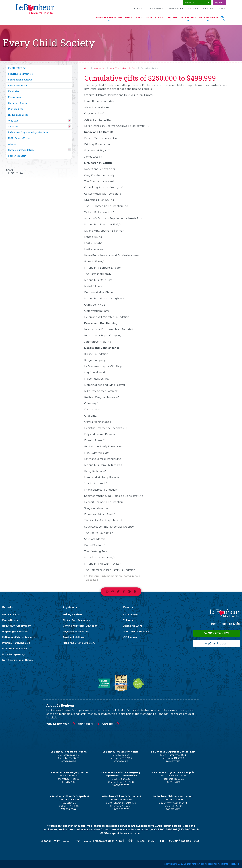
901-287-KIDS (217, 633)
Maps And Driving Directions (79, 643)
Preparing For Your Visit (16, 631)
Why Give (13, 121)
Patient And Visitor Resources (19, 637)
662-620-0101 (173, 809)
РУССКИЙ (174, 841)
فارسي (88, 841)
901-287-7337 (173, 761)
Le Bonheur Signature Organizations (28, 132)
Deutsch (109, 841)
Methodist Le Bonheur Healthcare (161, 714)
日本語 (141, 841)
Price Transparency (14, 654)
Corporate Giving (17, 103)
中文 (77, 841)
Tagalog (186, 841)
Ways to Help (100, 68)
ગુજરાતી (120, 841)
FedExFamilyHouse (19, 138)
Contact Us (140, 8)
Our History (86, 724)
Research (193, 8)
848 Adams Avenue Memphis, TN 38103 (69, 757)
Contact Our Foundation (21, 150)
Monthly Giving (17, 68)
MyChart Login (217, 643)
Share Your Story (17, 156)
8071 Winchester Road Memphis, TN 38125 (173, 777)
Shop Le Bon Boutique (20, 80)
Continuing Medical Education (80, 626)
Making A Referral (73, 614)
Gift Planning (131, 637)
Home (87, 68)
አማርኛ (56, 841)
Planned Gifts (16, 109)
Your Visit (171, 17)
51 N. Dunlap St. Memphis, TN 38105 (121, 757)
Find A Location (11, 614)
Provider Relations (73, 637)
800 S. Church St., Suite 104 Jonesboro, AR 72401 (121, 804)
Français (98, 841)
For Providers (157, 8)
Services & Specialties (109, 17)
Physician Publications (76, 631)
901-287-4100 (69, 782)
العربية (67, 841)
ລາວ (162, 841)
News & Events (176, 8)
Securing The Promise (20, 74)
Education (208, 8)
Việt (196, 841)
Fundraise (14, 91)
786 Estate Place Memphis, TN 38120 (69, 777)
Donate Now (130, 614)
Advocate (13, 144)
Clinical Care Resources (76, 620)
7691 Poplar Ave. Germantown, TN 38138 (121, 781)
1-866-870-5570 (121, 785)
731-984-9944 (69, 809)
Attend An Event (133, 626)
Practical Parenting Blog (16, 643)
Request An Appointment (17, 626)
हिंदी (130, 841)
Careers (222, 8)
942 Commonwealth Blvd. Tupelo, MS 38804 (173, 804)
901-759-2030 (173, 782)
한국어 (152, 841)
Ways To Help (188, 17)
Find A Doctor (134, 17)
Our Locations (154, 17)
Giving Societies (130, 68)
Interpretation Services (16, 649)
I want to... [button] (190, 3)
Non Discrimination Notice (18, 660)
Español (46, 841)
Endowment (15, 97)
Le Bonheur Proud (18, 85)
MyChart (219, 3)
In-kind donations (18, 115)
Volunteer (14, 126)
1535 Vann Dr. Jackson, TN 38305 (69, 804)
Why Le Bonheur (208, 17)
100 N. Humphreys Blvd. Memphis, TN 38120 (173, 757)
